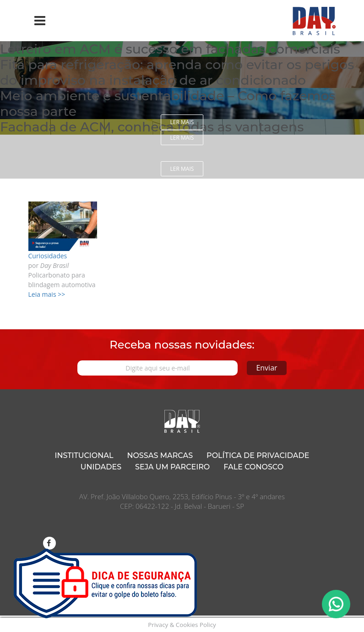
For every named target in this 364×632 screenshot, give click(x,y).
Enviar (266, 368)
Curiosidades (48, 256)
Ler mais (182, 122)
